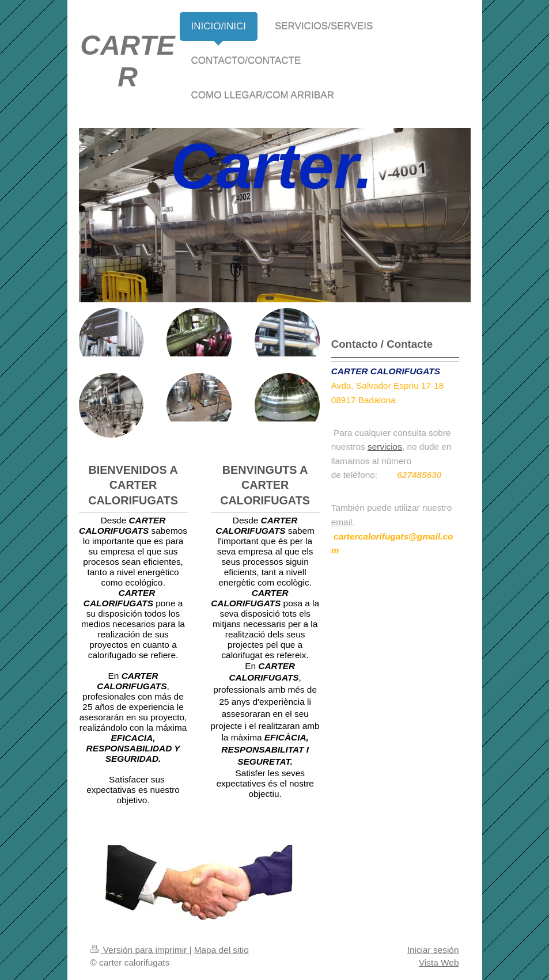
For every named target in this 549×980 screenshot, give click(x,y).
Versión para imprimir (140, 950)
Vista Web (439, 962)
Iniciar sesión (433, 950)
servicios (385, 447)
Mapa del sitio (222, 950)
